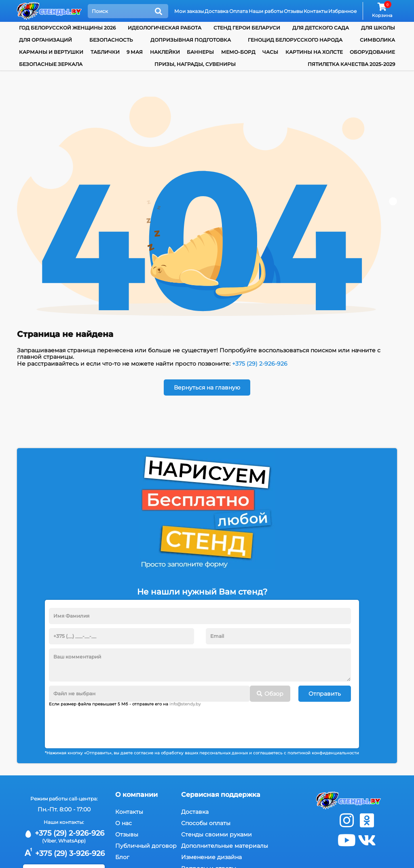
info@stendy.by (185, 704)
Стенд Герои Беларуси (247, 28)
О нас (124, 823)
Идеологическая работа (165, 28)
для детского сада (321, 28)
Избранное (342, 11)
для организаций (45, 40)
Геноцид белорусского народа (295, 40)
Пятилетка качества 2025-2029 (351, 64)
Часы (270, 52)
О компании (136, 795)
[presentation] (110, 724)
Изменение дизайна (211, 857)
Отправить (325, 694)
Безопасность (111, 40)
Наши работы (266, 11)
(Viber (49, 841)
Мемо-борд (238, 52)
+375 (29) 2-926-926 (260, 364)
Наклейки (165, 52)
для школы (378, 28)
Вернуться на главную (207, 387)
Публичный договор (146, 846)
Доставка (217, 11)
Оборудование (372, 52)
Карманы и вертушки (51, 52)
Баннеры (200, 52)
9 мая (135, 52)
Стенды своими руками (217, 834)
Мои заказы (189, 11)
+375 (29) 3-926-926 (64, 853)
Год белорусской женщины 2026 (67, 28)
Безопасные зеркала (51, 64)
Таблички (105, 52)
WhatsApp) (72, 841)
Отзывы (293, 11)
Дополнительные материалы (225, 846)
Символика (377, 40)
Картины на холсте (314, 52)
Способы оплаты (206, 823)
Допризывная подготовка (191, 40)
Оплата (239, 11)
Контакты (316, 11)
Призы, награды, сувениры (195, 64)
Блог (122, 857)
